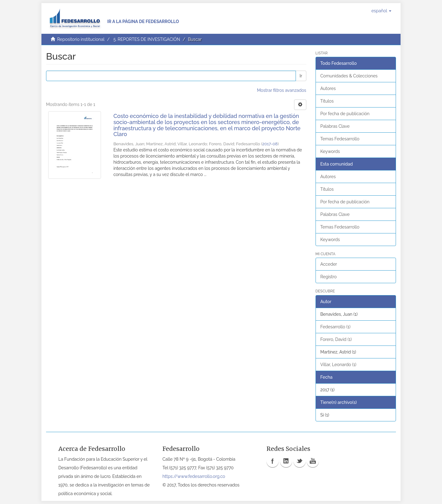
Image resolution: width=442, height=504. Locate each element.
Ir (301, 76)
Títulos (327, 101)
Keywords (330, 151)
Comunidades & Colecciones (349, 76)
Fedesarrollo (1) (335, 327)
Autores (328, 88)
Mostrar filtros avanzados (281, 90)
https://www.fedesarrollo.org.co (194, 476)
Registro (329, 277)
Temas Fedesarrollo (340, 139)
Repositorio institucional (81, 39)
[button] (381, 11)
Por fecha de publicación (345, 114)
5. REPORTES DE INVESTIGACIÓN (147, 39)
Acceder (329, 264)
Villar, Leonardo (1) (338, 365)
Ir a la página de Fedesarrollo (143, 21)
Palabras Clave (335, 126)
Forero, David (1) (336, 339)
